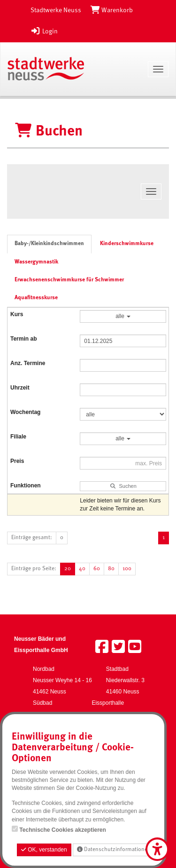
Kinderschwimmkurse (127, 244)
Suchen (123, 486)
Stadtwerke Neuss (56, 10)
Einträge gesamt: (32, 538)
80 (111, 569)
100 (127, 569)
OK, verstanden (44, 850)
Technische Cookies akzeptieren (63, 830)
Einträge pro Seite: (34, 569)
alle (123, 316)
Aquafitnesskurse (36, 298)
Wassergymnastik (36, 262)
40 (82, 569)
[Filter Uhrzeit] (123, 390)
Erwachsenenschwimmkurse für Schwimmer (69, 280)
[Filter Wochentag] (123, 414)
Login (44, 32)
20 (68, 569)
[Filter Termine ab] (123, 341)
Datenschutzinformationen (114, 849)
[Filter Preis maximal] (123, 463)
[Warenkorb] (112, 10)
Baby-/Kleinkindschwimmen (49, 244)
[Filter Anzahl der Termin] (123, 365)
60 (97, 569)
